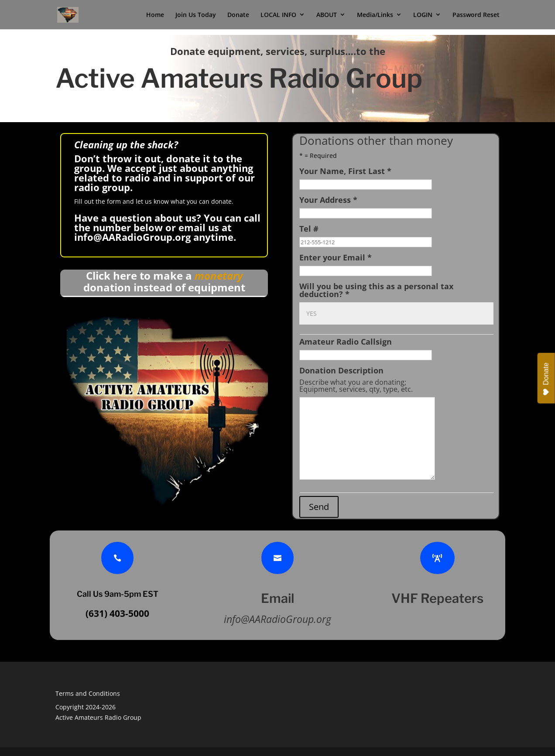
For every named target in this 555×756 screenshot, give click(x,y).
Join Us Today (196, 17)
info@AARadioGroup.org (132, 237)
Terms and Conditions (88, 693)
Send (319, 507)
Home (155, 17)
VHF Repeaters (437, 598)
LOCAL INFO (278, 17)
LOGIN (423, 17)
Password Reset (476, 17)
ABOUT (327, 17)
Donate (238, 17)
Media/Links (375, 17)
